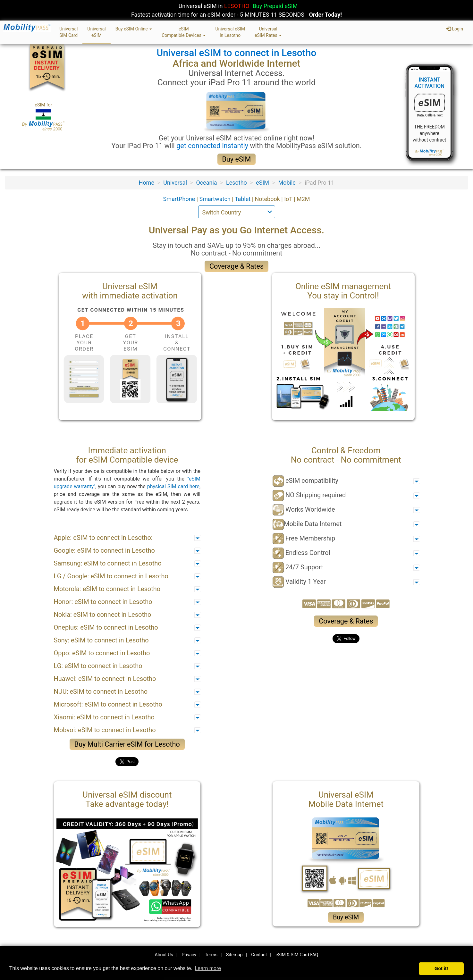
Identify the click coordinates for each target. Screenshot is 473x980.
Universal (175, 183)
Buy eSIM (237, 159)
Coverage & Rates (236, 266)
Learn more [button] (208, 968)
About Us (164, 955)
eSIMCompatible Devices (184, 32)
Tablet (243, 199)
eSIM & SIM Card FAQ (297, 955)
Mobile (287, 183)
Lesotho (236, 183)
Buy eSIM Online (134, 29)
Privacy (189, 955)
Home (147, 183)
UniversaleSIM (96, 32)
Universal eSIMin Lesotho (230, 32)
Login (455, 29)
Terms (211, 955)
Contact (259, 955)
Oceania (206, 183)
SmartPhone (180, 199)
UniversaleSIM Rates (268, 32)
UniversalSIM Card (68, 32)
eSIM (262, 183)
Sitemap (234, 955)
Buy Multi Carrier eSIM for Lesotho (127, 744)
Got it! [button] (441, 968)
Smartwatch (216, 199)
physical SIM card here (173, 486)
